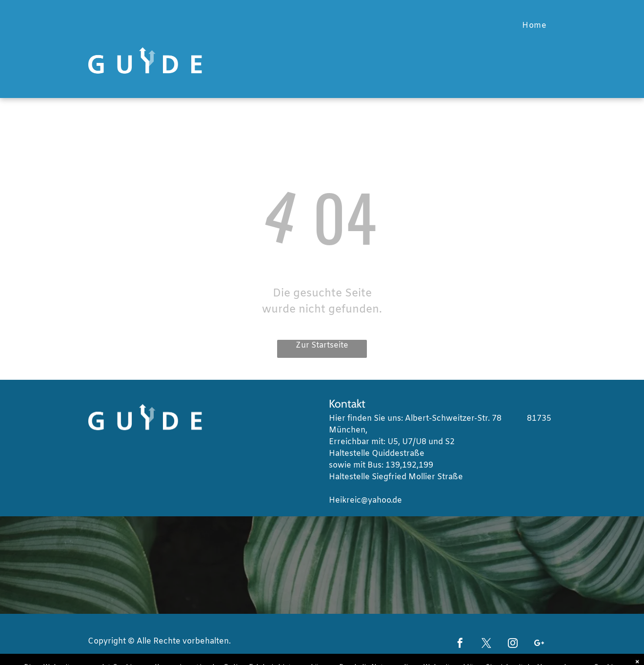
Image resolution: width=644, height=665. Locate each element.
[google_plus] (539, 644)
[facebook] (460, 644)
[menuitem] (534, 26)
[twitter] (486, 644)
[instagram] (513, 644)
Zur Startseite (322, 345)
